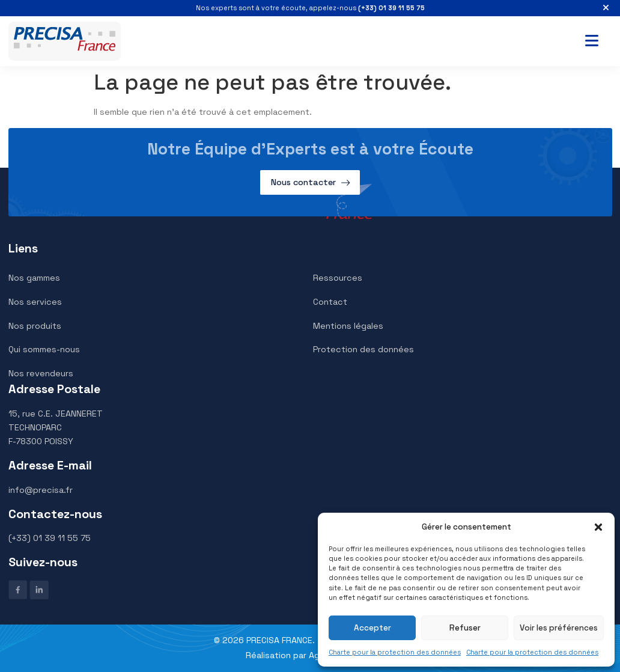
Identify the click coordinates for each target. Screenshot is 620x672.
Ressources (338, 278)
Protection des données (363, 349)
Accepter (372, 628)
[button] (598, 527)
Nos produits (35, 326)
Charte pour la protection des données (395, 652)
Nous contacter (303, 182)
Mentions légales (348, 326)
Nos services (35, 302)
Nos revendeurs (41, 373)
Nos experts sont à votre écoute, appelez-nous (310, 8)
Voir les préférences (559, 628)
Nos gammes (34, 278)
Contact (330, 302)
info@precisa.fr (41, 490)
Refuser (465, 628)
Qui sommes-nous (44, 349)
